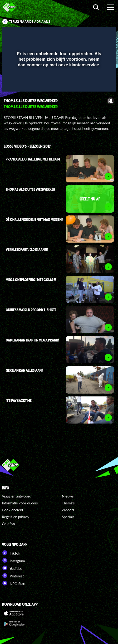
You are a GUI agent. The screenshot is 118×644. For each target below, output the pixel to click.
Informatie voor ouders (20, 503)
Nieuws (68, 496)
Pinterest (13, 576)
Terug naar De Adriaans (30, 22)
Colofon (8, 524)
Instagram (13, 560)
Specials (68, 517)
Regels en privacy (16, 517)
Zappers (68, 510)
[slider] (58, 86)
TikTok (11, 553)
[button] (100, 34)
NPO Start (14, 583)
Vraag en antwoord (17, 496)
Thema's (68, 503)
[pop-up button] (91, 34)
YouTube (12, 568)
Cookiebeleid (12, 510)
